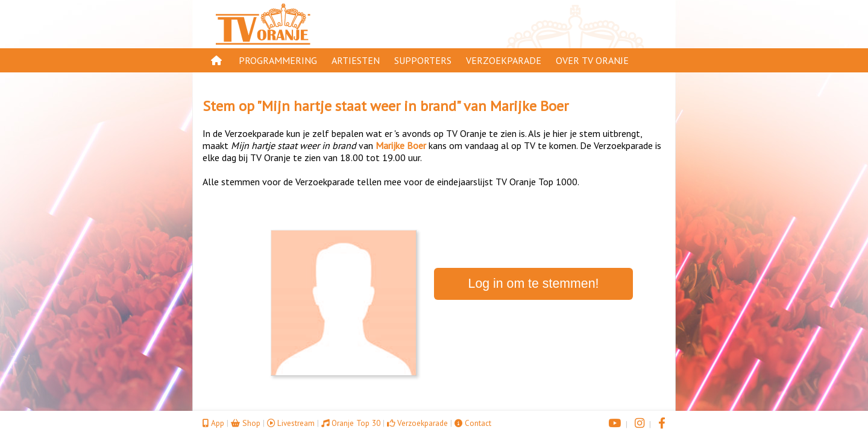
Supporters (423, 60)
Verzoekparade (504, 60)
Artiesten (356, 60)
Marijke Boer (529, 106)
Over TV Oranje (592, 60)
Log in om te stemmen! (534, 284)
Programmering (278, 60)
